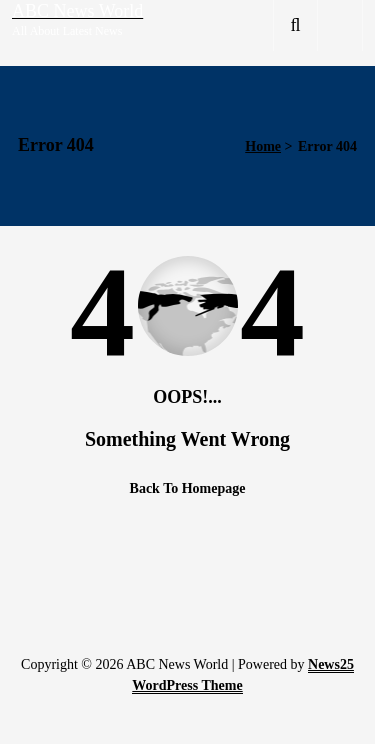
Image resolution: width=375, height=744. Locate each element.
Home (263, 146)
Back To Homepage (188, 488)
